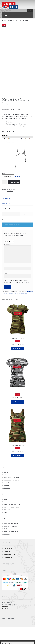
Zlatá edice (6, 519)
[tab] (18, 216)
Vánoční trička (7, 505)
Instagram (5, 625)
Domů (5, 20)
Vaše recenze (8, 261)
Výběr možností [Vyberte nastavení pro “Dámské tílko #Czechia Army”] (17, 472)
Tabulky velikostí (9, 565)
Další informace (6, 216)
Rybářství (6, 492)
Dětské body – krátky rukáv (10, 546)
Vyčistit (19, 193)
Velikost (4, 190)
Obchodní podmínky (9, 571)
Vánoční (5, 516)
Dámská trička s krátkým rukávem (12, 524)
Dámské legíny (7, 527)
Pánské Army (6, 502)
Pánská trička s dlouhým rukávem (11, 497)
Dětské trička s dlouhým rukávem (11, 540)
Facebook (5, 623)
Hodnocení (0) (6, 220)
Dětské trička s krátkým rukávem (11, 548)
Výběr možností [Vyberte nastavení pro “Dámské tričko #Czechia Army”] (17, 365)
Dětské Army (6, 551)
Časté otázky (7, 568)
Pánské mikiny (7, 500)
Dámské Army (11, 20)
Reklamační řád (8, 574)
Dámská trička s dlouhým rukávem (12, 521)
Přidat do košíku (14, 199)
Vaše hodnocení (8, 256)
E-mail (6, 290)
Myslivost (6, 489)
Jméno (6, 283)
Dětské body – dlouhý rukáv (10, 543)
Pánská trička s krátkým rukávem (11, 494)
